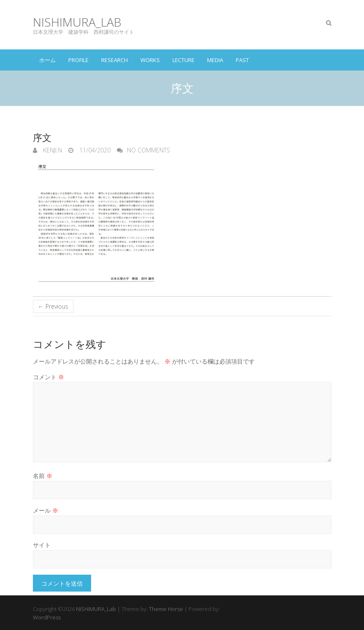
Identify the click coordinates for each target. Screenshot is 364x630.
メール (46, 510)
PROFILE (78, 60)
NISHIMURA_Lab (77, 22)
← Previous (53, 306)
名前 (43, 476)
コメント (49, 377)
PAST (242, 60)
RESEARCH (115, 60)
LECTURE (183, 60)
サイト (42, 545)
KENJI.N (52, 150)
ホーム (47, 60)
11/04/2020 (94, 150)
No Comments (148, 150)
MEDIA (215, 60)
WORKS (150, 60)
